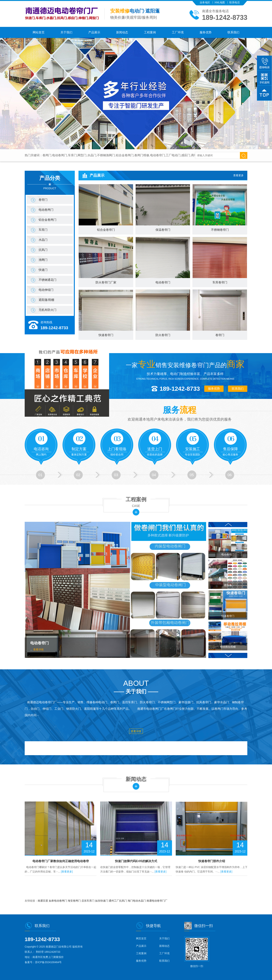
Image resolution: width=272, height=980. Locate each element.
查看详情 (38, 650)
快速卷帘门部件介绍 (212, 861)
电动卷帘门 (40, 643)
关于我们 (66, 32)
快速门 (43, 270)
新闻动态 (122, 32)
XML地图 (220, 2)
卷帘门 (43, 200)
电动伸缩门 (46, 290)
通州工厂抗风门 (118, 901)
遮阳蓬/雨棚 (46, 300)
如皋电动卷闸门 (58, 901)
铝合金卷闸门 (47, 220)
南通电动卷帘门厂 (157, 901)
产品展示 (94, 32)
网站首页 (39, 32)
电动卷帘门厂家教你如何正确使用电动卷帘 (61, 861)
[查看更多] (67, 872)
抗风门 (43, 250)
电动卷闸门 (46, 210)
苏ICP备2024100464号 (48, 962)
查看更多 (238, 175)
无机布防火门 (47, 310)
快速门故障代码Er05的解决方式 (136, 861)
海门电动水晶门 (137, 901)
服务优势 (206, 32)
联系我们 (233, 32)
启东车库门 (88, 901)
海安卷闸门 (75, 901)
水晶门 (43, 240)
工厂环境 (178, 32)
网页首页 (141, 938)
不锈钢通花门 (47, 280)
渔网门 (43, 260)
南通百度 (43, 901)
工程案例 (150, 32)
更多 (136, 512)
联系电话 (235, 2)
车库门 (43, 230)
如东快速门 (102, 901)
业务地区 (205, 2)
